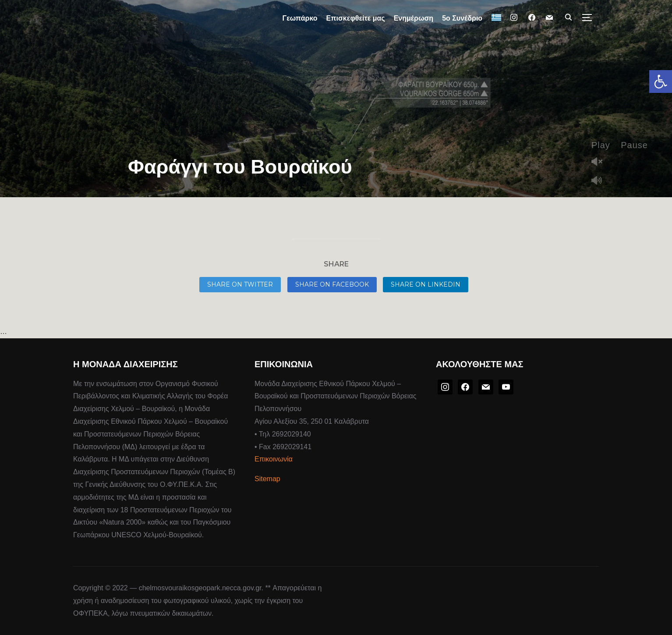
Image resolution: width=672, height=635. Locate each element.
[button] (661, 82)
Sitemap (267, 479)
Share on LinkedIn (426, 284)
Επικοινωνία (274, 459)
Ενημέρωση (414, 18)
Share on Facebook (332, 284)
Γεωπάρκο (300, 18)
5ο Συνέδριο (462, 18)
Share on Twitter (240, 284)
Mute (600, 181)
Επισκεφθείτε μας (356, 18)
